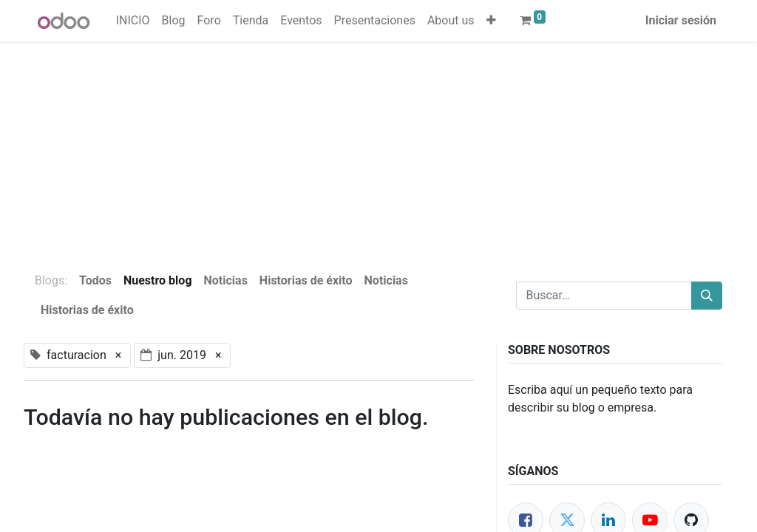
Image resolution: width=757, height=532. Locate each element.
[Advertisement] (378, 145)
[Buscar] (707, 296)
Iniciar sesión (681, 20)
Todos (95, 280)
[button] (491, 21)
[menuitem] (133, 21)
